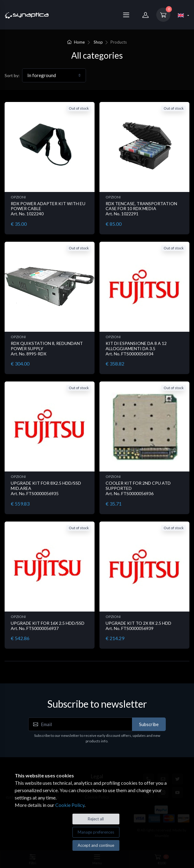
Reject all (96, 819)
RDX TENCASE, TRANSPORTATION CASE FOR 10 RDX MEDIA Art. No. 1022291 (141, 209)
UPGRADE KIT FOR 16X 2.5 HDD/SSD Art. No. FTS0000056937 (48, 626)
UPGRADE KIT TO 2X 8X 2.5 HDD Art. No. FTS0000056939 (138, 626)
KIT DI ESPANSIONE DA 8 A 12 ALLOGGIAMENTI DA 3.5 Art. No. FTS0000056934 (136, 348)
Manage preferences (96, 832)
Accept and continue (96, 845)
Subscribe (149, 724)
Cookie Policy (70, 805)
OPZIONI (18, 197)
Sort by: (12, 75)
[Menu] (126, 15)
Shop (98, 42)
